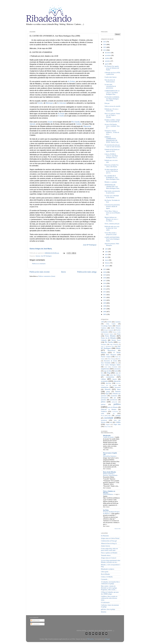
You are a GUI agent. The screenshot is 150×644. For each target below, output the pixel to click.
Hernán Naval (116, 340)
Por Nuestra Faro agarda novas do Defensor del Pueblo (112, 68)
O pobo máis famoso (111, 77)
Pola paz (107, 103)
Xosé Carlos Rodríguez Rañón (111, 365)
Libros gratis (105, 572)
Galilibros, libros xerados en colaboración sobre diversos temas (109, 598)
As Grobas (71, 81)
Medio (118, 348)
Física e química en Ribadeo (109, 553)
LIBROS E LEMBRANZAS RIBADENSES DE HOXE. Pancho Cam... (112, 140)
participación (105, 398)
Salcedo (32, 124)
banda (116, 371)
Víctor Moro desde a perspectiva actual (111, 234)
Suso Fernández (106, 363)
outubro (107, 58)
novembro (108, 55)
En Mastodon (105, 536)
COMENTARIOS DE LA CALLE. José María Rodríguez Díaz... (112, 92)
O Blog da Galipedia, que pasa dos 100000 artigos (110, 593)
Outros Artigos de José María (41, 249)
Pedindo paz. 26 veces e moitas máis (111, 110)
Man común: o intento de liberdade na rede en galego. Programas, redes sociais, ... (109, 588)
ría (114, 413)
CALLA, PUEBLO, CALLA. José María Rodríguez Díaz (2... (111, 156)
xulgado (108, 424)
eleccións (108, 383)
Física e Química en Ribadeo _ (109, 492)
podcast (103, 404)
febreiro (107, 263)
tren (111, 422)
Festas (119, 334)
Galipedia (104, 340)
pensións (103, 400)
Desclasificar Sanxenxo (110, 456)
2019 (105, 275)
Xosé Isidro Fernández (111, 367)
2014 (105, 289)
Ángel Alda (117, 424)
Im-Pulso (106, 510)
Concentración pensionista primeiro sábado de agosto (112, 207)
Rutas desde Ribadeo (110, 472)
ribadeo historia (105, 546)
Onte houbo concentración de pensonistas (112, 192)
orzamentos (114, 396)
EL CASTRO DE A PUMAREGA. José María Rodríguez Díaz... (112, 178)
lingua (107, 394)
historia (38, 256)
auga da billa (107, 371)
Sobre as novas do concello (112, 106)
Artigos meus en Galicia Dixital (110, 538)
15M (102, 322)
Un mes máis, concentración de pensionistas (110, 86)
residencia (104, 411)
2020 (105, 272)
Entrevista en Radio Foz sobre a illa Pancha (112, 166)
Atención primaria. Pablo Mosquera (112, 244)
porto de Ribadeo (113, 407)
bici (102, 373)
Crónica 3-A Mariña (107, 577)
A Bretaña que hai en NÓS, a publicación (112, 73)
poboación (114, 402)
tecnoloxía (104, 420)
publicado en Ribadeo (109, 409)
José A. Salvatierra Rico (108, 346)
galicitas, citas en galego (108, 609)
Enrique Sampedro (109, 330)
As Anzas (61, 114)
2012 (105, 295)
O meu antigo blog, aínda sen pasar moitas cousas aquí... (109, 549)
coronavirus (110, 377)
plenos (103, 402)
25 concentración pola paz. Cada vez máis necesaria (112, 146)
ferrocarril (118, 387)
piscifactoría (114, 400)
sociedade (109, 418)
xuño (107, 252)
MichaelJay (90, 639)
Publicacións (35, 620)
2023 (105, 47)
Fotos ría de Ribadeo (109, 338)
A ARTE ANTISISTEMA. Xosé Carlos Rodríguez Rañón (112, 239)
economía (104, 381)
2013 (105, 292)
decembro (108, 53)
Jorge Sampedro (114, 344)
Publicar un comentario (39, 264)
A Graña (61, 116)
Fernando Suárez (109, 334)
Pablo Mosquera (111, 355)
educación (117, 381)
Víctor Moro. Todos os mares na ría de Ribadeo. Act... (112, 213)
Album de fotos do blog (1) (109, 543)
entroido (115, 385)
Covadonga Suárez (107, 326)
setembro (108, 61)
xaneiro (107, 266)
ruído (102, 413)
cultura (103, 379)
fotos (119, 389)
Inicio (63, 272)
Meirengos (49, 103)
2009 (105, 303)
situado (50, 122)
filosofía (108, 389)
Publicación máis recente (40, 272)
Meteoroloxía (111, 350)
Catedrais (118, 322)
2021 (105, 269)
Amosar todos (117, 529)
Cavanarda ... (105, 579)
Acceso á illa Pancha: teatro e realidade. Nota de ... (112, 126)
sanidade (118, 415)
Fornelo (40, 103)
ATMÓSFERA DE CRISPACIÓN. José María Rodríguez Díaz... (112, 187)
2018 (105, 278)
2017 (105, 281)
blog (109, 373)
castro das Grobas (115, 375)
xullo (107, 249)
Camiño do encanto (109, 437)
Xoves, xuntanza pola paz (112, 224)
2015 (105, 286)
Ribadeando (107, 436)
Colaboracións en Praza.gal (109, 541)
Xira (116, 363)
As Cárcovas (61, 103)
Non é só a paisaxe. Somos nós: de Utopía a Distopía (112, 115)
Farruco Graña (117, 332)
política (117, 404)
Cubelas (79, 124)
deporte (115, 379)
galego (108, 392)
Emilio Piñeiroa (116, 328)
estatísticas (105, 387)
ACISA (109, 322)
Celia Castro (111, 324)
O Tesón (117, 352)
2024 (105, 44)
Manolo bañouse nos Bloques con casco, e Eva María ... (111, 219)
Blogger (108, 639)
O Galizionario (105, 602)
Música (104, 352)
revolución (115, 411)
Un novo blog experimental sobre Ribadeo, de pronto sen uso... (111, 561)
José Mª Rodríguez (90, 245)
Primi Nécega (111, 359)
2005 (105, 314)
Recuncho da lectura (111, 361)
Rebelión (104, 612)
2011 (105, 297)
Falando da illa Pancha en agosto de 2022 (112, 150)
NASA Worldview (108, 494)
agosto (107, 64)
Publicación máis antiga (87, 272)
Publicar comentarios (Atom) (47, 276)
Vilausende (87, 126)
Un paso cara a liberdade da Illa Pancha (112, 196)
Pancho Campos (106, 357)
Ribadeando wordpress (108, 569)
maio (107, 254)
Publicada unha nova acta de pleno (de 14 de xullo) (112, 228)
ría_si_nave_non (106, 415)
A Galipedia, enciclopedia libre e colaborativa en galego (110, 583)
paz (115, 398)
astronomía (117, 369)
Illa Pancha (109, 342)
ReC (119, 359)
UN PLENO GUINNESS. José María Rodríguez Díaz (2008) (112, 99)
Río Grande (76, 122)
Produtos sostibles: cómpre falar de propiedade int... (112, 121)
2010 (105, 300)
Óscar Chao (108, 427)
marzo (107, 260)
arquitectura (105, 369)
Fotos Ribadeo (110, 336)
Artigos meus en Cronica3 (109, 558)
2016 (105, 283)
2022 (105, 50)
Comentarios (35, 624)
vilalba (118, 422)
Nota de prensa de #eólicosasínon (110, 81)
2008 (105, 306)
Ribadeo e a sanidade (111, 182)
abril (106, 257)
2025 (105, 42)
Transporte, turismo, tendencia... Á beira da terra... (112, 132)
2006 (105, 312)
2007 (105, 309)
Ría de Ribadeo (105, 574)
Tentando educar (106, 555)
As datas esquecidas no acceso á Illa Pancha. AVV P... (111, 171)
